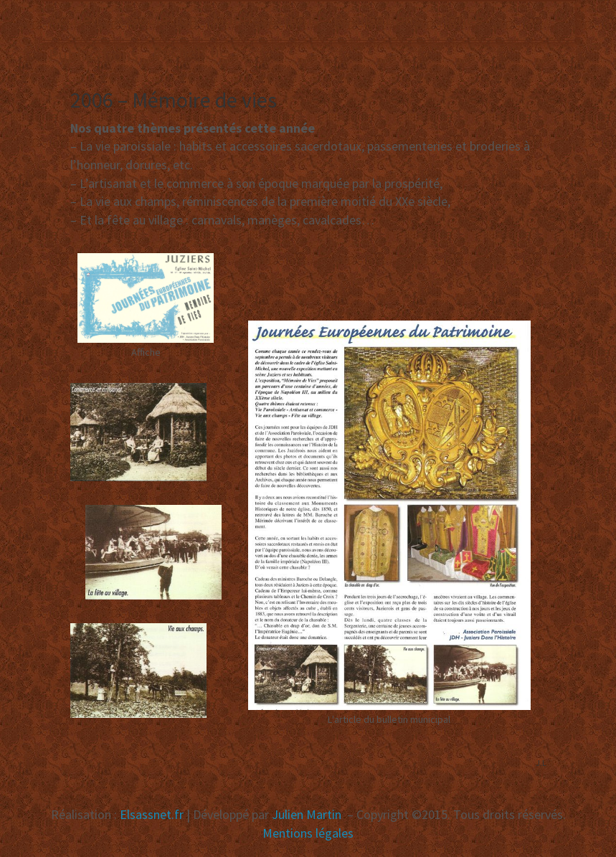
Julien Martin (308, 814)
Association (156, 19)
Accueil (74, 19)
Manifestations (266, 19)
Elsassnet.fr (152, 814)
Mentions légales (308, 833)
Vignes (459, 19)
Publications (94, 55)
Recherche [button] (190, 51)
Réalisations (377, 19)
